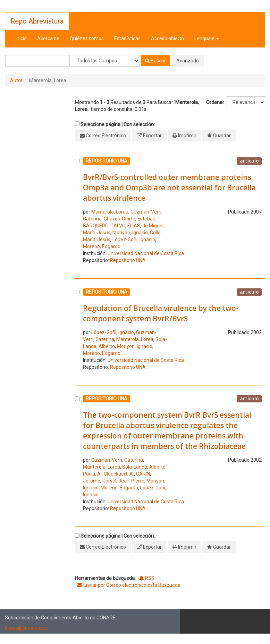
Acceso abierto (167, 38)
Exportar (152, 136)
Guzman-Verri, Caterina (117, 460)
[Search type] (105, 61)
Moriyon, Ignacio (130, 233)
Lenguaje (207, 38)
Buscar (155, 61)
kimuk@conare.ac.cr (27, 628)
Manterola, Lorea (110, 212)
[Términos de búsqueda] (37, 61)
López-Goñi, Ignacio (134, 240)
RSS (147, 578)
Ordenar (215, 102)
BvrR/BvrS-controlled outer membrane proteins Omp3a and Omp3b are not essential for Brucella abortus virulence (169, 188)
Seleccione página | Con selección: (118, 124)
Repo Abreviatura (37, 21)
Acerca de (48, 38)
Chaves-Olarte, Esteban (130, 219)
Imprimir (187, 136)
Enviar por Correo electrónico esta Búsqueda (129, 585)
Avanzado (188, 61)
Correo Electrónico (106, 136)
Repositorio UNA (128, 260)
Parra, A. (92, 474)
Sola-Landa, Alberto (144, 467)
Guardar (222, 136)
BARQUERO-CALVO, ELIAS (112, 226)
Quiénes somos (87, 38)
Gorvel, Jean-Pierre (123, 481)
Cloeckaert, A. (119, 474)
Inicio (21, 38)
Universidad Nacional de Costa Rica (146, 253)
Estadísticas (127, 38)
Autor (16, 80)
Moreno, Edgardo (102, 246)
